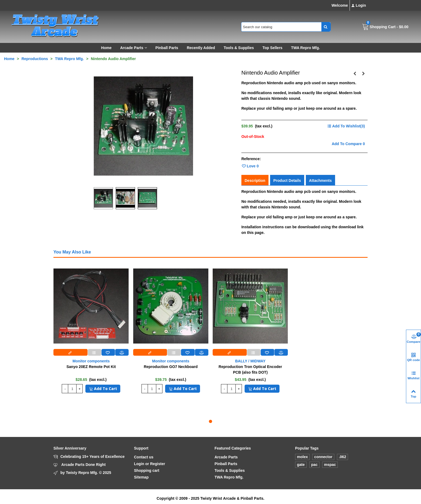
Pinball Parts (167, 48)
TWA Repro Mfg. (306, 48)
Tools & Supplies (239, 48)
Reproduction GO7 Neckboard (171, 367)
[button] (210, 421)
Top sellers (272, 48)
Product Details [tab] (287, 181)
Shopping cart (147, 470)
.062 (342, 457)
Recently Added (201, 48)
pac (314, 465)
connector (323, 457)
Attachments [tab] (320, 181)
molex (302, 457)
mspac (330, 465)
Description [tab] (255, 181)
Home (106, 48)
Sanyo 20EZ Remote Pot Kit (91, 367)
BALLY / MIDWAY (250, 361)
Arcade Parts (132, 48)
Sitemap (141, 477)
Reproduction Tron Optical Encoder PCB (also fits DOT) (250, 369)
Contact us (144, 457)
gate (301, 465)
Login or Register (150, 464)
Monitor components (91, 361)
